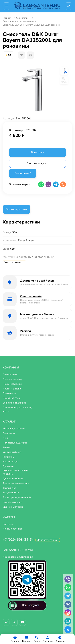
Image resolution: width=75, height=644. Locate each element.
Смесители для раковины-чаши (19, 21)
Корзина (8, 524)
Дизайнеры (9, 393)
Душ (5, 438)
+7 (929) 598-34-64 (18, 539)
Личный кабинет (12, 529)
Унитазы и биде (12, 452)
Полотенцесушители (15, 443)
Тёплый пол (10, 488)
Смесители (22, 18)
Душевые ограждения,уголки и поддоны (15, 470)
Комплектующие (12, 502)
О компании (10, 374)
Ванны (7, 447)
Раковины (9, 457)
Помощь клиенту (12, 379)
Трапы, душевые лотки (16, 483)
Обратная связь (12, 398)
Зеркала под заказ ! (14, 403)
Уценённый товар (13, 507)
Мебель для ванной (14, 428)
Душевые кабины (13, 478)
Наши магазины (12, 384)
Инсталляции (11, 461)
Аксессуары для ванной (17, 497)
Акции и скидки (12, 389)
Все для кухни (11, 492)
